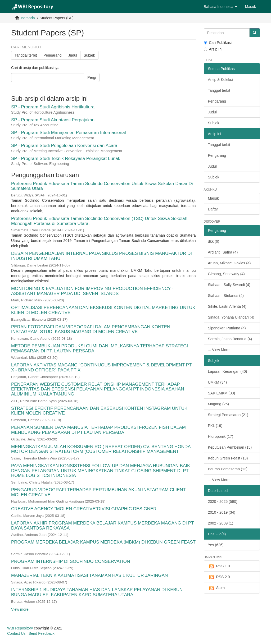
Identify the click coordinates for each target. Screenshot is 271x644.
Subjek (89, 55)
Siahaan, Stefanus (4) (226, 296)
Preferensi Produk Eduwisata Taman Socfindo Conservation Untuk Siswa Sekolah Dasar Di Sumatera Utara (102, 186)
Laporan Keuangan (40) (228, 371)
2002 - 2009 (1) (221, 523)
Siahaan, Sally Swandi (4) (229, 285)
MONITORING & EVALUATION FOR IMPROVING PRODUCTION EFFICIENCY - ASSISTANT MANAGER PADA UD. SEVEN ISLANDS (92, 291)
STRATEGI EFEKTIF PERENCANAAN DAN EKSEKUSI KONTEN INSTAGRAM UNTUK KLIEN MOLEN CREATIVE (99, 411)
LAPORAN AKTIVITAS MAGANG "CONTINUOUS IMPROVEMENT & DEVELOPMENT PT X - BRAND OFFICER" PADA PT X (101, 367)
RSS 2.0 (219, 577)
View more (20, 609)
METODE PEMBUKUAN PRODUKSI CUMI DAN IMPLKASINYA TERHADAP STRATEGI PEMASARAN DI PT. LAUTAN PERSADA (100, 348)
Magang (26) (218, 404)
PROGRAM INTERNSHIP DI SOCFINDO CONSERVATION (71, 561)
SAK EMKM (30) (222, 393)
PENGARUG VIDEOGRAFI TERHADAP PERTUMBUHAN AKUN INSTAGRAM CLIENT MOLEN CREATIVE (98, 492)
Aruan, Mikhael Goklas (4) (229, 263)
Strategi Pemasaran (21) (228, 415)
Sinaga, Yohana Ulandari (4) (231, 317)
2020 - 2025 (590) (223, 502)
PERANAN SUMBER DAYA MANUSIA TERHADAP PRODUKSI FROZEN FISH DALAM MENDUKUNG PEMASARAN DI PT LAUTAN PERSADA (98, 430)
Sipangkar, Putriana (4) (227, 328)
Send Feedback (42, 633)
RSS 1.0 (219, 566)
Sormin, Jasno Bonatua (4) (230, 339)
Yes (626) (216, 545)
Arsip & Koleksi (220, 80)
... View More (219, 350)
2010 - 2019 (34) (222, 512)
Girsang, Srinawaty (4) (226, 274)
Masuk (213, 198)
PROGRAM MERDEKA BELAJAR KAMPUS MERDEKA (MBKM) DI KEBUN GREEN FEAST (103, 542)
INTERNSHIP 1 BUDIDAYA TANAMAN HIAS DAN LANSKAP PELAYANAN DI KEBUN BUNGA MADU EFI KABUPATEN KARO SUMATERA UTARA (97, 592)
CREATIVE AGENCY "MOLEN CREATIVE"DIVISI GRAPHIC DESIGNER (84, 509)
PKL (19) (215, 426)
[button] (220, 7)
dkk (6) (214, 241)
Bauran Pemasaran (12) (228, 469)
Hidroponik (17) (221, 436)
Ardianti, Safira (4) (223, 252)
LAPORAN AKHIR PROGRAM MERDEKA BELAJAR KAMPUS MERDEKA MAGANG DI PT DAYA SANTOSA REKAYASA (102, 526)
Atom (216, 588)
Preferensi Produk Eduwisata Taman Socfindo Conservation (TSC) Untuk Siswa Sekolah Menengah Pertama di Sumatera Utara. (99, 221)
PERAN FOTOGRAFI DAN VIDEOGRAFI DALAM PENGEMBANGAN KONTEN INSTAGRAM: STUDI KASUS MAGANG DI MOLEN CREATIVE (91, 329)
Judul (73, 55)
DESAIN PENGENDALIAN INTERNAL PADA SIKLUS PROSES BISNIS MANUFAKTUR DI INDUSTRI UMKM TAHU (101, 256)
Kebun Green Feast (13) (228, 458)
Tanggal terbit (26, 55)
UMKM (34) (218, 382)
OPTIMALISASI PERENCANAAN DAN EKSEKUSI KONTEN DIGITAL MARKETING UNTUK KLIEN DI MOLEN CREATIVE (103, 310)
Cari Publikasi (218, 43)
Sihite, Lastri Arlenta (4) (227, 306)
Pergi (92, 77)
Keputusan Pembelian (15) (230, 447)
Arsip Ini (213, 49)
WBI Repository (20, 628)
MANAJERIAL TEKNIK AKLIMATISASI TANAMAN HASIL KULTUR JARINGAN (89, 575)
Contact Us (16, 633)
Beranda (28, 18)
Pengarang (53, 55)
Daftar (213, 209)
